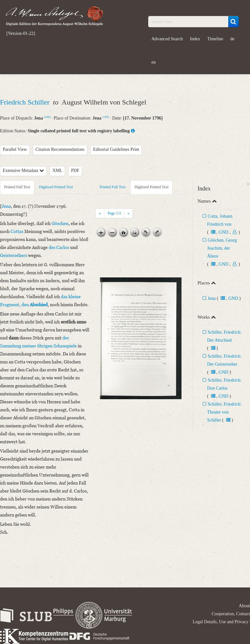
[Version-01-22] (21, 34)
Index (195, 39)
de (232, 39)
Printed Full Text (17, 187)
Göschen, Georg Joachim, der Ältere (222, 248)
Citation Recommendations (60, 149)
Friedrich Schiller (26, 102)
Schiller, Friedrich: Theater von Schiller (224, 412)
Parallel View (15, 149)
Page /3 (114, 213)
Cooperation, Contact (231, 614)
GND (47, 117)
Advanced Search (167, 39)
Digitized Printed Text (56, 187)
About (244, 606)
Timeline (215, 39)
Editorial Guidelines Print (116, 149)
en (153, 62)
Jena (212, 298)
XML (57, 171)
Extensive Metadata (23, 171)
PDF (75, 171)
